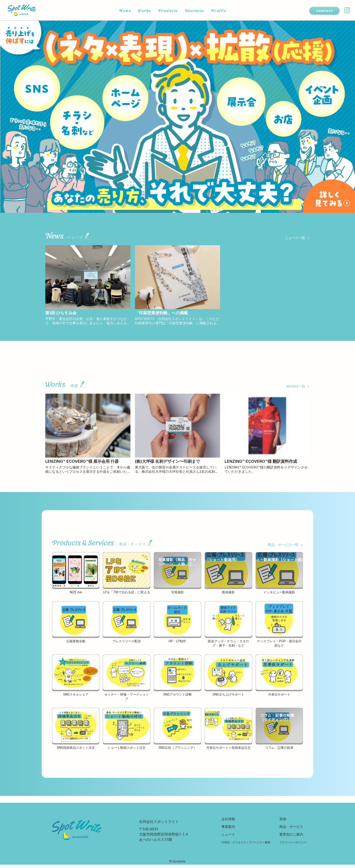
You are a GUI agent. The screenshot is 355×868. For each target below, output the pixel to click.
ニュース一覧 (294, 238)
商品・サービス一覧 (282, 548)
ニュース (222, 837)
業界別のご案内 (290, 837)
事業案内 (222, 829)
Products (167, 10)
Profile (221, 10)
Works (142, 10)
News (122, 10)
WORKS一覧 (295, 388)
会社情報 (222, 822)
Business (195, 10)
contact (324, 10)
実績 (281, 822)
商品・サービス (290, 829)
